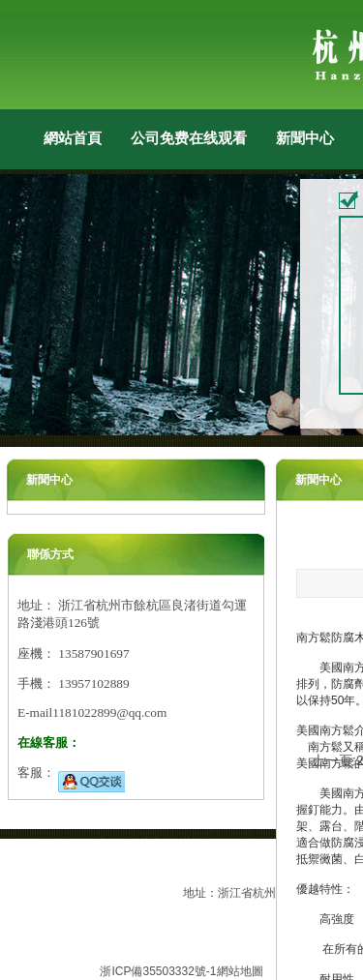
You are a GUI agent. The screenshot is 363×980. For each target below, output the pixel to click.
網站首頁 (73, 138)
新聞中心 (305, 138)
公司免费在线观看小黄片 (189, 138)
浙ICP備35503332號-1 (158, 971)
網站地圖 (240, 971)
